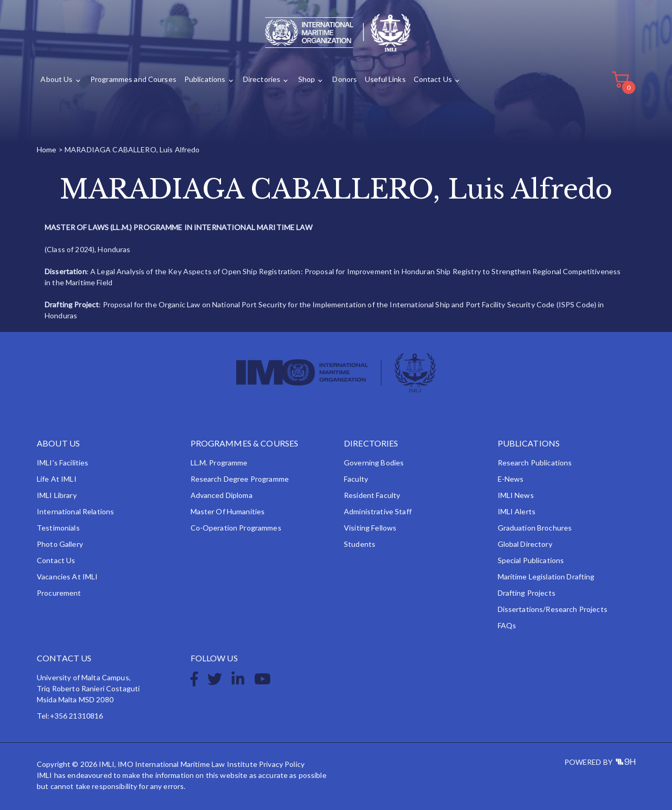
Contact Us (433, 80)
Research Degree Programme (240, 479)
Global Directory (525, 544)
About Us (56, 80)
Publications (205, 80)
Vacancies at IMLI (67, 577)
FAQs (507, 625)
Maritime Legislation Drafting (546, 577)
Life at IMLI (57, 479)
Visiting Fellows (370, 528)
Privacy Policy (282, 764)
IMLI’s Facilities (62, 463)
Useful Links (385, 80)
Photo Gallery (60, 544)
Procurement (59, 593)
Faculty (356, 479)
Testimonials (58, 528)
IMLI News (516, 495)
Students (360, 544)
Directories (262, 80)
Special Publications (531, 560)
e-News (511, 479)
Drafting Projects (527, 593)
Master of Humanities (228, 511)
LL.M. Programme (219, 463)
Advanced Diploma (222, 495)
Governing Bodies (374, 463)
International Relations (75, 511)
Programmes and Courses (133, 80)
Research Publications (535, 463)
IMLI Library (57, 495)
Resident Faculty (372, 495)
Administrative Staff (378, 511)
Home (47, 149)
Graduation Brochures (535, 528)
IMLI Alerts (517, 511)
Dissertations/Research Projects (553, 609)
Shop (307, 80)
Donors (345, 80)
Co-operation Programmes (236, 528)
